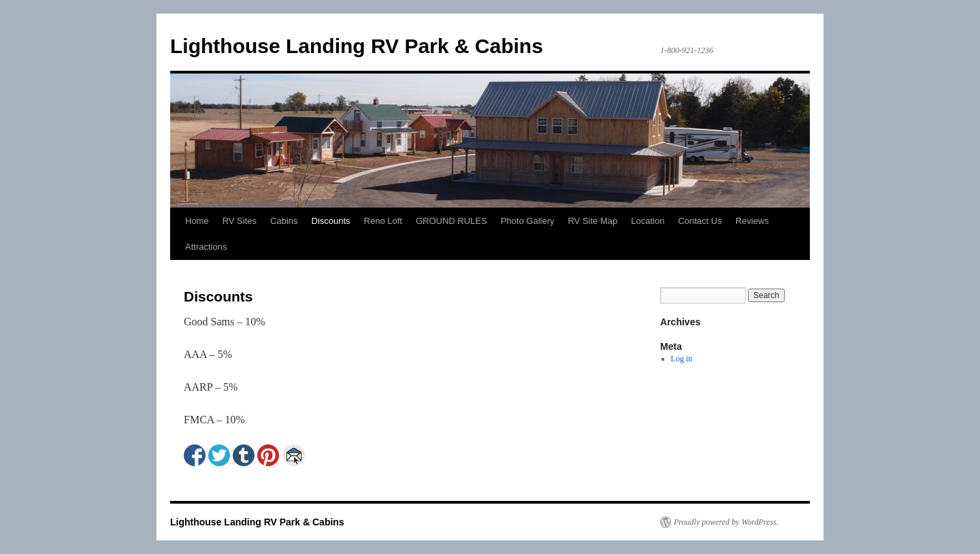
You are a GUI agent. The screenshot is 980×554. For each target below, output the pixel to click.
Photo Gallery (528, 221)
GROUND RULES (452, 221)
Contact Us (700, 221)
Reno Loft (383, 221)
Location (648, 221)
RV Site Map (592, 221)
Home (197, 221)
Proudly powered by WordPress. (726, 522)
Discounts (331, 221)
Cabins (284, 221)
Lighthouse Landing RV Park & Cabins (357, 46)
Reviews (752, 221)
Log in (682, 359)
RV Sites (240, 221)
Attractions (206, 247)
